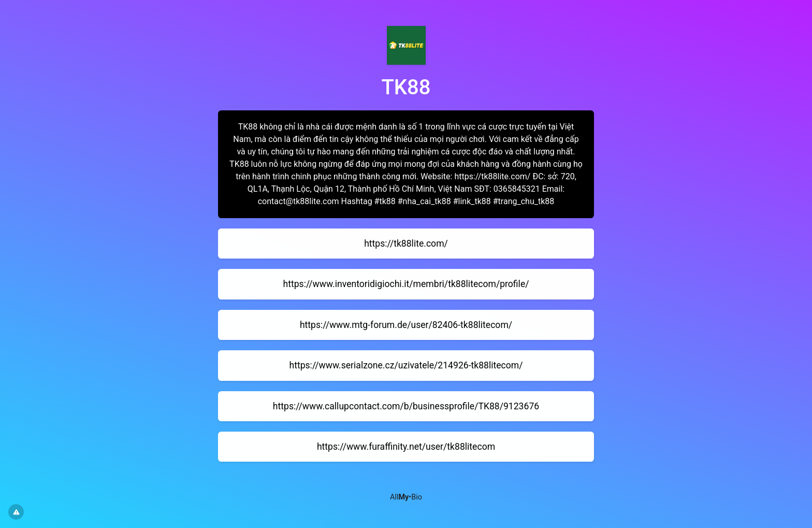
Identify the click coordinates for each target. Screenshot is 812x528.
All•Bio (406, 497)
